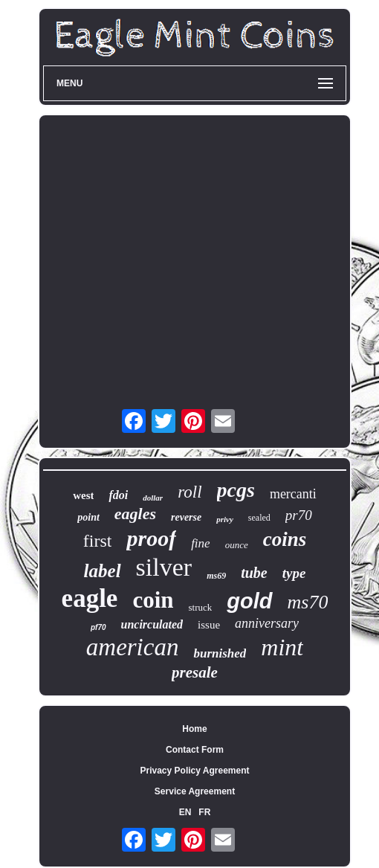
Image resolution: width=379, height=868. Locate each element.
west (83, 495)
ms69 (216, 576)
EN (185, 812)
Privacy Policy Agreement (195, 771)
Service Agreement (195, 791)
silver (164, 567)
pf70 (98, 627)
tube (254, 573)
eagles (135, 514)
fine (201, 543)
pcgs (236, 490)
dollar (153, 498)
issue (209, 625)
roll (189, 492)
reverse (186, 517)
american (133, 647)
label (103, 571)
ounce (237, 545)
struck (201, 607)
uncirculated (152, 624)
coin (153, 600)
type (294, 573)
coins (285, 539)
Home (194, 729)
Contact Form (195, 750)
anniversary (267, 623)
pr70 (299, 515)
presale (195, 672)
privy (225, 519)
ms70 (308, 602)
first (98, 541)
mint (282, 647)
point (88, 517)
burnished (220, 653)
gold (249, 601)
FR (204, 812)
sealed (259, 518)
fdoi (118, 495)
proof (151, 538)
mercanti (293, 494)
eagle (90, 598)
